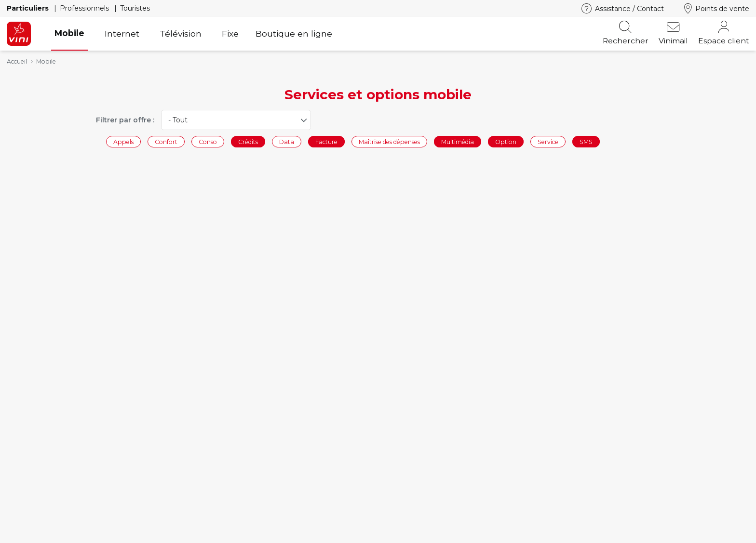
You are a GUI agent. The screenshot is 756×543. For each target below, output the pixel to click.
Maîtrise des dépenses (389, 141)
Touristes (135, 8)
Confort (166, 141)
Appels (123, 141)
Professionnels (85, 8)
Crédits (248, 141)
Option (506, 141)
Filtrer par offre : (125, 120)
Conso (208, 141)
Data (287, 141)
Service (548, 141)
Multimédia (458, 141)
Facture (326, 141)
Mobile (69, 33)
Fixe (230, 33)
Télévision (181, 33)
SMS (586, 141)
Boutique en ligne (294, 33)
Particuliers (29, 8)
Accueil (17, 61)
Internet (122, 33)
